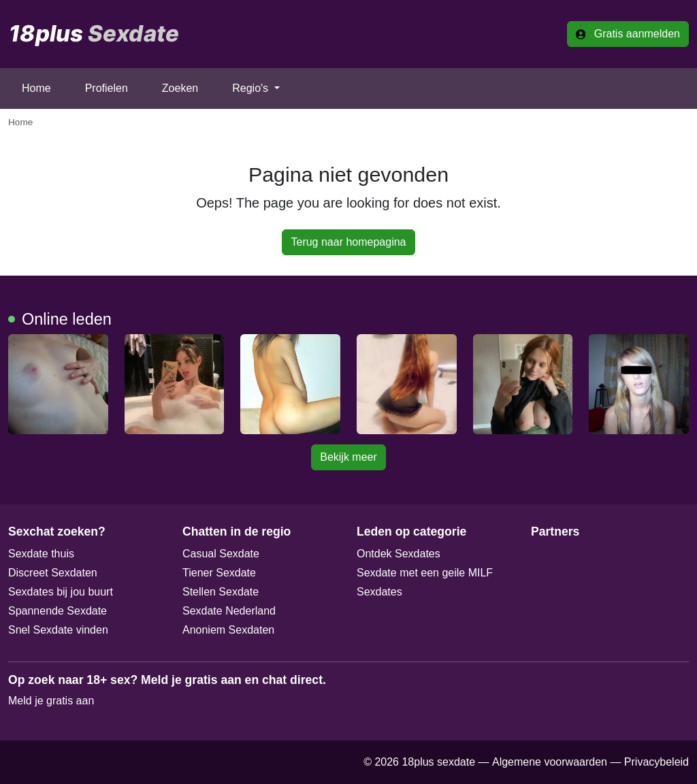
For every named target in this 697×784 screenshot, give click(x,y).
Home (36, 88)
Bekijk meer (348, 457)
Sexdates (379, 592)
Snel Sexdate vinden (58, 630)
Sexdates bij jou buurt (61, 592)
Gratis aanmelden (628, 34)
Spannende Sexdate (58, 611)
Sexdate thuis (41, 554)
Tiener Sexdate (219, 573)
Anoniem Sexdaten (228, 630)
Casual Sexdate (221, 554)
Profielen (107, 88)
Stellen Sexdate (221, 592)
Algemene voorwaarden (550, 762)
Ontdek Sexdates (399, 554)
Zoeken (180, 88)
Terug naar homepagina (348, 242)
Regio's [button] (252, 88)
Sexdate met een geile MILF (425, 573)
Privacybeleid (657, 762)
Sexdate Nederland (229, 611)
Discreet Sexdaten (53, 573)
